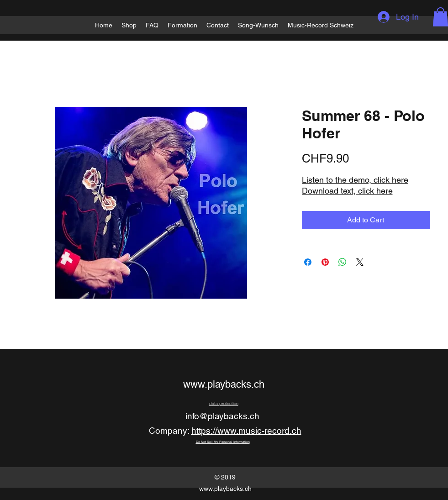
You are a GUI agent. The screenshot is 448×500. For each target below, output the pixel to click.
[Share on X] (360, 262)
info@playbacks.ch (222, 416)
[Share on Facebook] (308, 262)
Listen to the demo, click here (355, 180)
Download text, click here (347, 191)
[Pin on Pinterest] (325, 262)
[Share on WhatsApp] (343, 262)
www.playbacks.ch (224, 384)
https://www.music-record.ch (246, 431)
